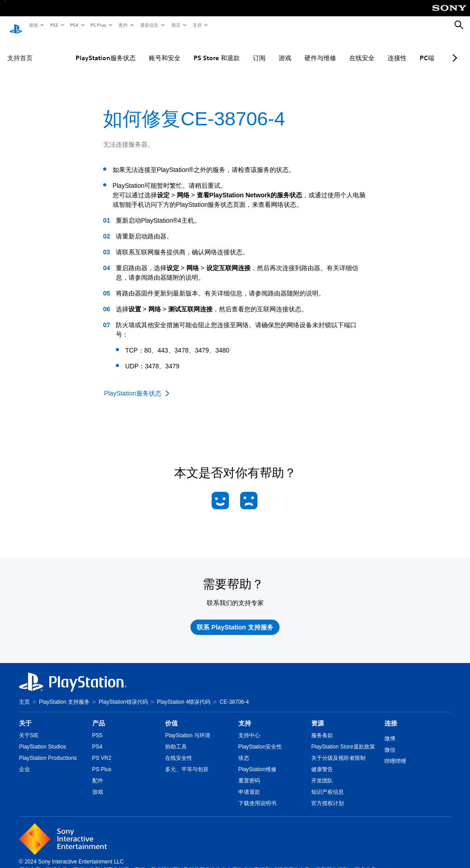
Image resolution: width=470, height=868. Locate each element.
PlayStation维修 (258, 761)
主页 (24, 693)
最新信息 (149, 25)
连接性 (376, 49)
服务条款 (322, 727)
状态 (244, 749)
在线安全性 (179, 749)
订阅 (238, 49)
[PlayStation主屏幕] (16, 25)
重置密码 (249, 772)
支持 (197, 25)
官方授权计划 (328, 795)
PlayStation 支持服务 (64, 693)
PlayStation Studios (43, 738)
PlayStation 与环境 (188, 727)
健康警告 (322, 761)
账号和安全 (144, 49)
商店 (176, 25)
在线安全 (341, 49)
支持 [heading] (245, 715)
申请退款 (249, 783)
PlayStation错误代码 (123, 693)
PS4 (74, 25)
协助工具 (176, 738)
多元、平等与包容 (187, 761)
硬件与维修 (299, 49)
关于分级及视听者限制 (338, 749)
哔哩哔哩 (395, 753)
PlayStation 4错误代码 (184, 693)
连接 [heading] (391, 715)
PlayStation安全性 (260, 738)
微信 (390, 741)
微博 (390, 730)
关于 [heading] (25, 715)
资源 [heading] (318, 715)
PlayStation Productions (48, 749)
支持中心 (249, 727)
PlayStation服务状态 (85, 49)
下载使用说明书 (257, 795)
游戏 (33, 25)
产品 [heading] (99, 715)
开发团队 (322, 772)
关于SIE (29, 727)
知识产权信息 (328, 783)
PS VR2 (102, 749)
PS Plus (98, 25)
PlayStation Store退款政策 (343, 738)
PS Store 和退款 (196, 49)
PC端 (406, 49)
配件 (123, 25)
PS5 (54, 25)
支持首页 (20, 49)
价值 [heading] (171, 715)
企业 (24, 761)
